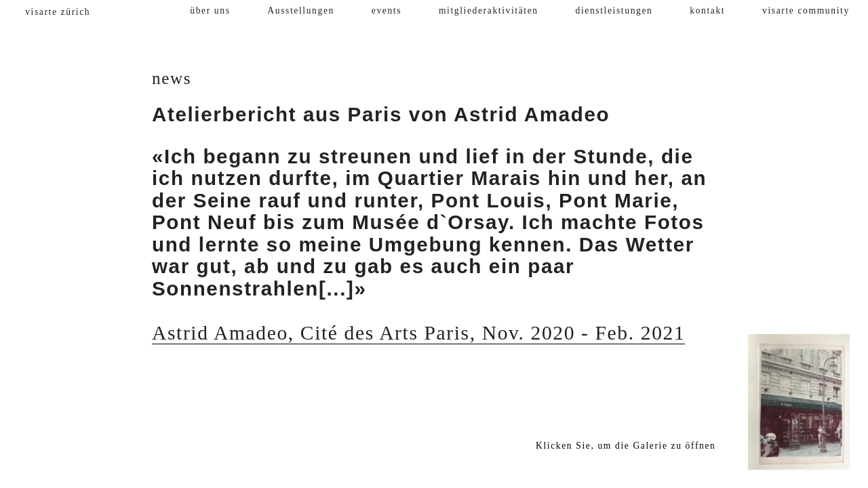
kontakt (707, 11)
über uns (210, 11)
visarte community (806, 11)
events (387, 11)
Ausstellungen (301, 11)
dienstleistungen (614, 11)
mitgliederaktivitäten (489, 11)
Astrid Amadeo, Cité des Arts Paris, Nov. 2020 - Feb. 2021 (418, 333)
